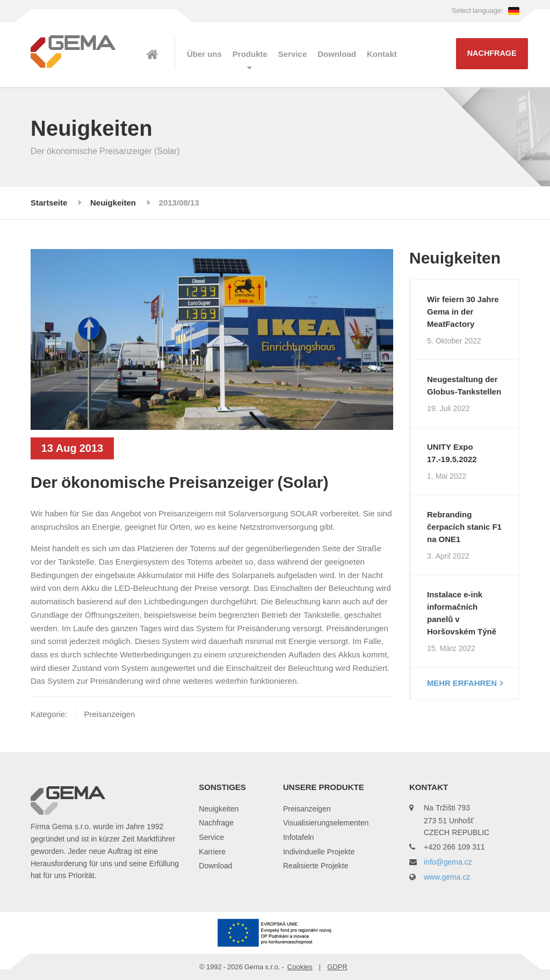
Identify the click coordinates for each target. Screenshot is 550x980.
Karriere (212, 851)
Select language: (486, 10)
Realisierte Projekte (316, 865)
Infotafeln (299, 837)
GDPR (337, 967)
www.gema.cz (447, 877)
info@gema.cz (448, 862)
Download (337, 54)
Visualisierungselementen (326, 822)
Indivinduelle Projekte (319, 851)
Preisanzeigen (307, 809)
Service (292, 54)
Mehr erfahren (462, 683)
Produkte (250, 54)
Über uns (204, 54)
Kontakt (382, 54)
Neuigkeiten (219, 809)
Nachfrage (492, 53)
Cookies (300, 967)
